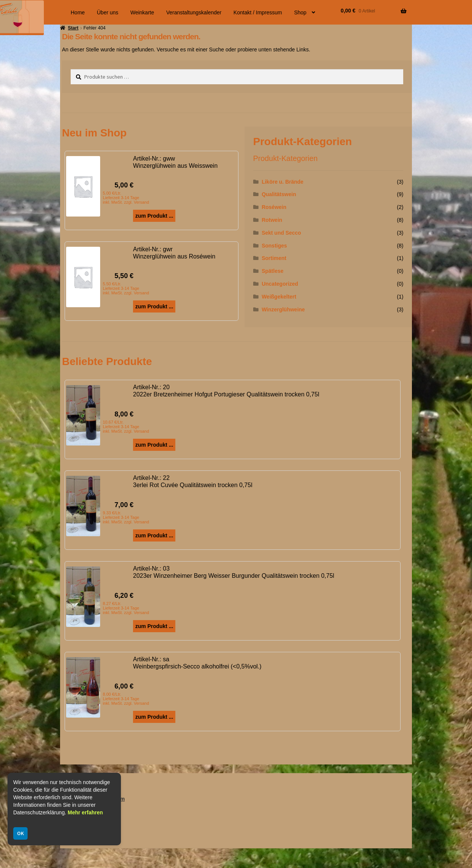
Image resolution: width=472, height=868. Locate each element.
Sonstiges (274, 246)
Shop (300, 12)
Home (78, 12)
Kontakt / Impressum (258, 12)
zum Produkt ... (154, 216)
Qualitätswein (279, 194)
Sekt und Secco (281, 233)
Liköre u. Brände (282, 182)
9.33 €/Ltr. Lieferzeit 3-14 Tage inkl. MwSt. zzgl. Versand (126, 517)
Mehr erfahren (85, 812)
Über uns (108, 12)
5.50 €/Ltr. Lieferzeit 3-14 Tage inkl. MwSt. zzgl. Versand (126, 288)
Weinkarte (142, 12)
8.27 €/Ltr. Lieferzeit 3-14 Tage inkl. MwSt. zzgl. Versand (126, 608)
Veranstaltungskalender (194, 12)
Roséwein (274, 207)
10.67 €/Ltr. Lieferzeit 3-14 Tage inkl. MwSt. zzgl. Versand (126, 427)
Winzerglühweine (283, 309)
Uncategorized (280, 284)
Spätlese (272, 271)
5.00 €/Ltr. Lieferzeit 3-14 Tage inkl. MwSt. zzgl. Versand (126, 198)
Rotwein (272, 220)
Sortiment (274, 258)
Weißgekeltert (279, 297)
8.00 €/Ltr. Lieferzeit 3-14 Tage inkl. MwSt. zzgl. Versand (126, 699)
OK (20, 833)
